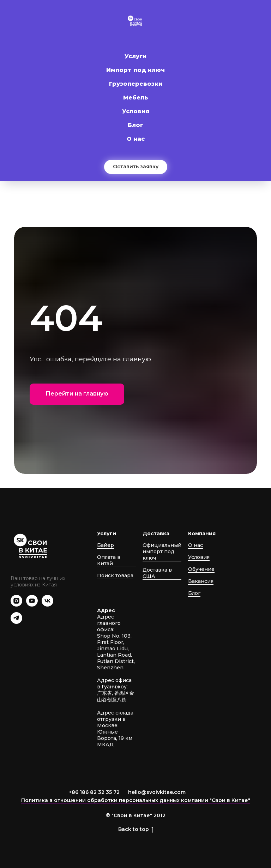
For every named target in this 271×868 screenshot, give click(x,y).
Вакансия (201, 581)
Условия (136, 111)
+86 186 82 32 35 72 (94, 792)
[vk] (47, 605)
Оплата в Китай (109, 560)
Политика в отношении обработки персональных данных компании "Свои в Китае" (136, 800)
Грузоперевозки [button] (136, 84)
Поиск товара (115, 575)
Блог (135, 125)
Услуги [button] (135, 56)
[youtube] (32, 605)
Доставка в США (157, 573)
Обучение (201, 569)
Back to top (136, 829)
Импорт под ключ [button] (135, 70)
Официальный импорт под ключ (162, 551)
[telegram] (16, 622)
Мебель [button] (136, 98)
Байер (106, 545)
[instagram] (16, 605)
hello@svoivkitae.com (157, 792)
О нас (136, 139)
